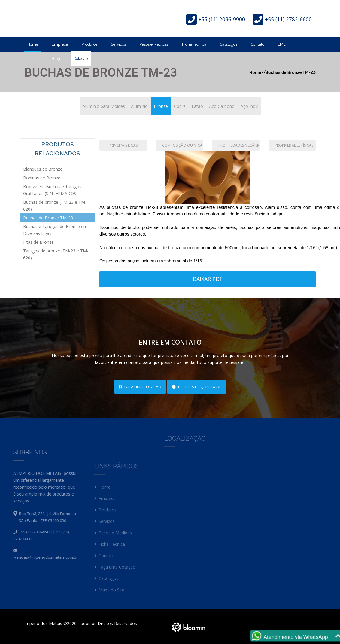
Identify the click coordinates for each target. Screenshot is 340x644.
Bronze (161, 106)
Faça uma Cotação (115, 571)
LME (282, 44)
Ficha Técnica (194, 44)
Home (33, 44)
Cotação (81, 58)
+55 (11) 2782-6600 (288, 19)
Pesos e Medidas (154, 44)
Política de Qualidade (197, 387)
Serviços (118, 44)
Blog (56, 58)
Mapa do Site (109, 594)
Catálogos (229, 44)
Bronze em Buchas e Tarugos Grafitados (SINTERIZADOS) (52, 190)
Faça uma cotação (140, 387)
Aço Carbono (222, 106)
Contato (258, 44)
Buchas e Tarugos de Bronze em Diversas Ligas (55, 230)
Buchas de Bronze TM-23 (48, 218)
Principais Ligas (123, 145)
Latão (197, 106)
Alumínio (139, 106)
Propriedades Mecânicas (239, 145)
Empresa (60, 44)
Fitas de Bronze (38, 242)
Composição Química (182, 145)
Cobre (180, 106)
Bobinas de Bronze (42, 178)
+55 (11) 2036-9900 (222, 19)
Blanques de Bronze (43, 169)
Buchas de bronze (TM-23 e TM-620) (55, 206)
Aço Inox (249, 106)
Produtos (89, 44)
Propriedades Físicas (294, 145)
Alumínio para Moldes (104, 106)
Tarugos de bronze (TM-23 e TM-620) (56, 254)
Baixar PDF (208, 279)
